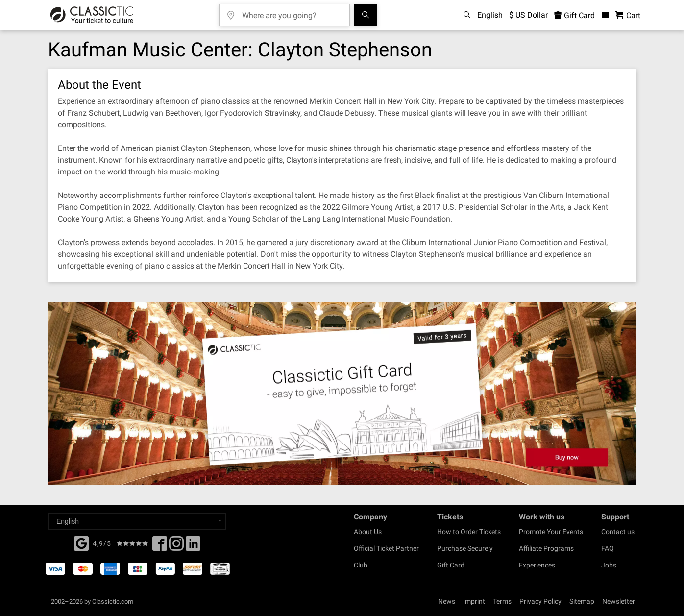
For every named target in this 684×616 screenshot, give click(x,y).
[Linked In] (193, 546)
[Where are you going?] (292, 12)
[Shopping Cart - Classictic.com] (628, 15)
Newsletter (619, 601)
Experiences (537, 565)
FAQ (608, 548)
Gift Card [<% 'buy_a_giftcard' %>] (574, 15)
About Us (368, 532)
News (447, 601)
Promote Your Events (551, 532)
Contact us (618, 532)
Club (361, 565)
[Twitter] (176, 546)
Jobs (609, 565)
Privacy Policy (540, 601)
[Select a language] (137, 521)
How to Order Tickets (469, 532)
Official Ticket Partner (386, 548)
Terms (502, 601)
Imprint (474, 601)
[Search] (366, 15)
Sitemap (582, 601)
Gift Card (451, 565)
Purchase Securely (465, 548)
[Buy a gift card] (342, 394)
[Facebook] (81, 542)
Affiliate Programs (546, 548)
